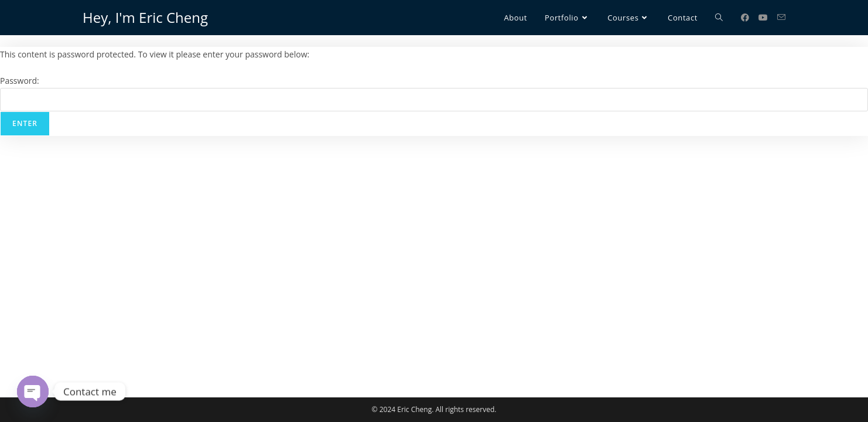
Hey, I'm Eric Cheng (145, 17)
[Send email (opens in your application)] (781, 17)
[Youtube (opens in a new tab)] (763, 18)
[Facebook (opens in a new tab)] (745, 18)
